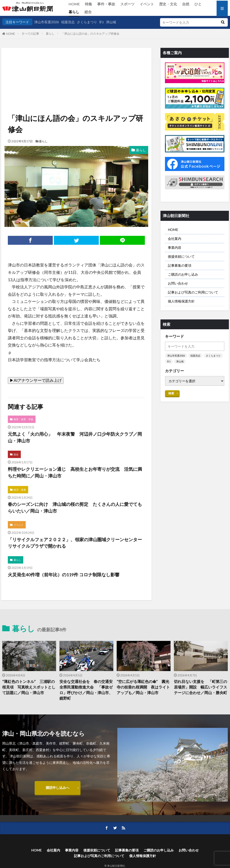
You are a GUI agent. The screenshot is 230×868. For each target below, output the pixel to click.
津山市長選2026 (47, 22)
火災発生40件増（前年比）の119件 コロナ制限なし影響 (64, 574)
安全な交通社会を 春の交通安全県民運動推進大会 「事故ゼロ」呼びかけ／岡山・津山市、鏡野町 (86, 690)
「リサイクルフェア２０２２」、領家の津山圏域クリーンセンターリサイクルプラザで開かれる (75, 543)
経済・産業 (20, 490)
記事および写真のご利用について (193, 292)
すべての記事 (30, 34)
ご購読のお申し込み (183, 274)
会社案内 (175, 239)
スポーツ (127, 4)
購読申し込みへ (58, 788)
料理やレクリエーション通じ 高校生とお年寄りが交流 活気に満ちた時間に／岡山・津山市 (75, 472)
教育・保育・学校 (23, 419)
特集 (89, 4)
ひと (198, 4)
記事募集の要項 (180, 265)
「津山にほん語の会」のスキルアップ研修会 (90, 34)
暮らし (74, 12)
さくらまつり (87, 22)
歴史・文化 (168, 4)
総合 (88, 12)
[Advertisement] (76, 71)
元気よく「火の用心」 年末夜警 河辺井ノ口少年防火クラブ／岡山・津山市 (75, 437)
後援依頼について (181, 256)
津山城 (111, 22)
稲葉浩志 (68, 22)
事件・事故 (106, 4)
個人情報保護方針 (181, 301)
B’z (101, 22)
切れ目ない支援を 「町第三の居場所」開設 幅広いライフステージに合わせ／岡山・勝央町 (200, 687)
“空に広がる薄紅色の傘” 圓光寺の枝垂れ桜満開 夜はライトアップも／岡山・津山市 (143, 687)
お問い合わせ (178, 283)
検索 (171, 393)
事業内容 (175, 247)
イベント (147, 4)
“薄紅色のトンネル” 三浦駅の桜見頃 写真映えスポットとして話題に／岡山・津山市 (29, 687)
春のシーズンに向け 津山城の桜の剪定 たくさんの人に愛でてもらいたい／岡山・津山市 (75, 507)
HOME (74, 4)
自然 (186, 4)
